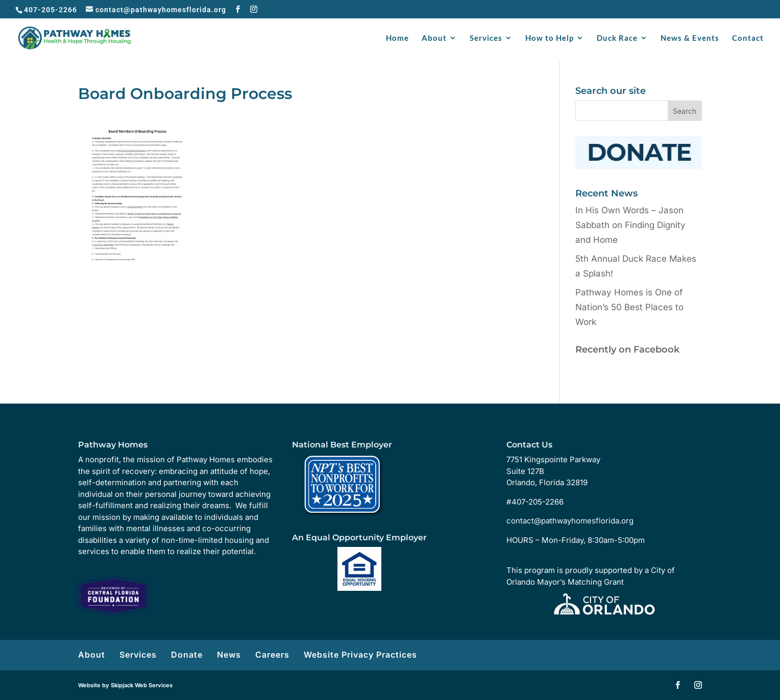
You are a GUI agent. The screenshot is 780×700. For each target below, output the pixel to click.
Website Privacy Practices (360, 655)
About (434, 38)
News (229, 655)
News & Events (690, 38)
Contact (748, 38)
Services (486, 38)
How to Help (550, 38)
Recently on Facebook (627, 349)
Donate (187, 655)
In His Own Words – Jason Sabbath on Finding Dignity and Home (630, 225)
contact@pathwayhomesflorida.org (570, 521)
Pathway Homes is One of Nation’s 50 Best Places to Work (629, 307)
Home (397, 38)
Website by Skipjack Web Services (125, 685)
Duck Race (617, 38)
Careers (272, 655)
